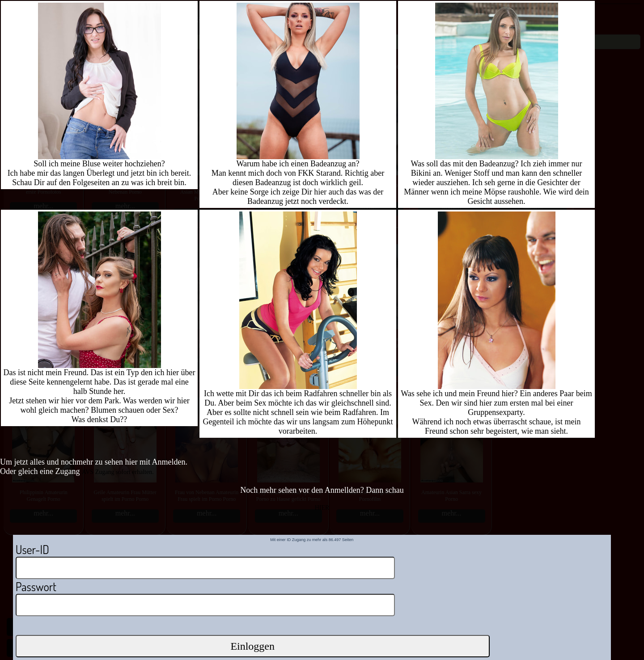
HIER (322, 508)
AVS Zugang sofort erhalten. (118, 472)
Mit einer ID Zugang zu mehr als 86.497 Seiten (312, 540)
